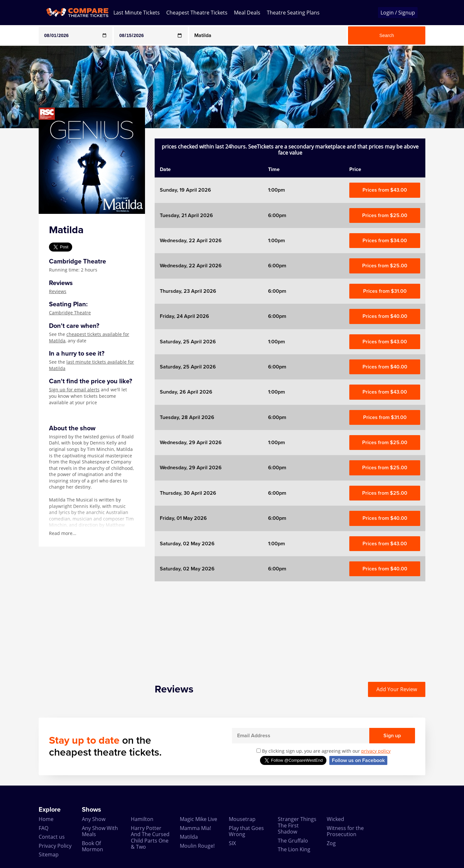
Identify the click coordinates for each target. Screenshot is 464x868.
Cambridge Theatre (70, 313)
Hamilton (142, 819)
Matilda (189, 837)
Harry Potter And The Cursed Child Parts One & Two (150, 837)
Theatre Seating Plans (293, 13)
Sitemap (49, 854)
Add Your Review (397, 689)
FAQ (43, 828)
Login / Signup (398, 13)
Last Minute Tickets (137, 13)
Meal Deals (247, 13)
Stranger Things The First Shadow (297, 825)
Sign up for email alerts (74, 390)
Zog (331, 843)
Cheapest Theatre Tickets (197, 13)
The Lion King (294, 849)
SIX (232, 843)
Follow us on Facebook (358, 760)
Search (387, 35)
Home (46, 819)
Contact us (52, 837)
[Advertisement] (290, 626)
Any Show (94, 819)
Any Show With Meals (100, 831)
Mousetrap (242, 819)
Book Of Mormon (92, 846)
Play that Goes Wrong (246, 831)
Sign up (392, 736)
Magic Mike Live (198, 819)
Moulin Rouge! (197, 846)
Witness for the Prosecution (345, 831)
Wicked (335, 819)
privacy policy (376, 751)
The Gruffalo (293, 841)
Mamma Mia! (195, 828)
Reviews (58, 291)
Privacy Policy (55, 846)
